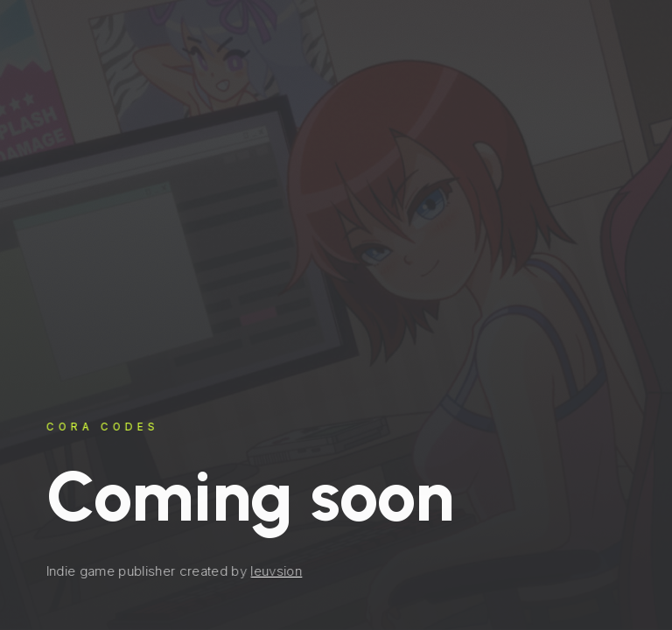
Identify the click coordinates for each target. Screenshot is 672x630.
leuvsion (276, 571)
